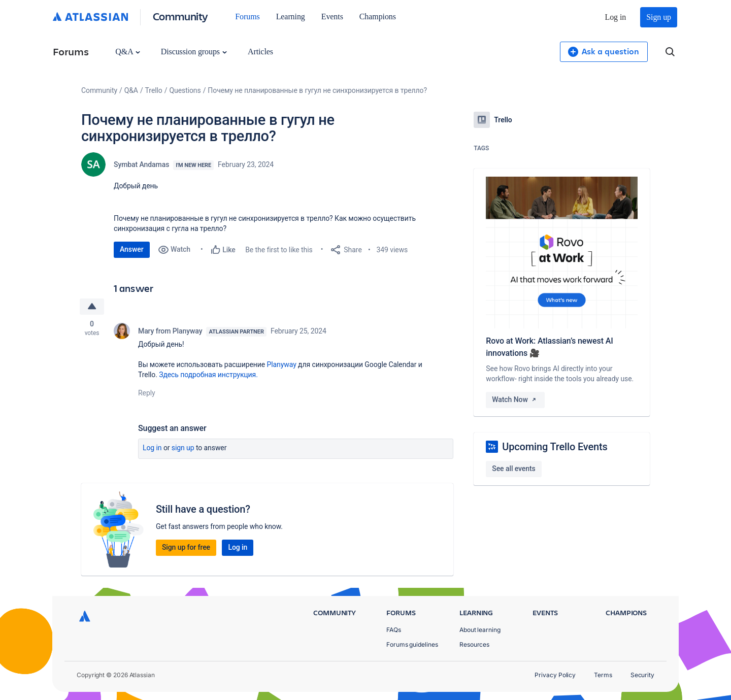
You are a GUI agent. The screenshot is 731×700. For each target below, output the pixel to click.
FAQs (394, 630)
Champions (378, 16)
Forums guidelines (412, 644)
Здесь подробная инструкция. (208, 375)
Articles (260, 52)
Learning (291, 16)
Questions (185, 90)
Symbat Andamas (141, 164)
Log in (616, 17)
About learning (480, 630)
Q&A (127, 52)
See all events (513, 469)
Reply (147, 393)
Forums (247, 16)
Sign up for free (186, 547)
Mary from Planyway (170, 331)
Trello (154, 90)
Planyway (281, 364)
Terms (603, 675)
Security (642, 675)
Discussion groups (194, 52)
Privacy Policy (555, 675)
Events (332, 16)
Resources (474, 644)
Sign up (659, 17)
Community (180, 16)
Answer (132, 249)
